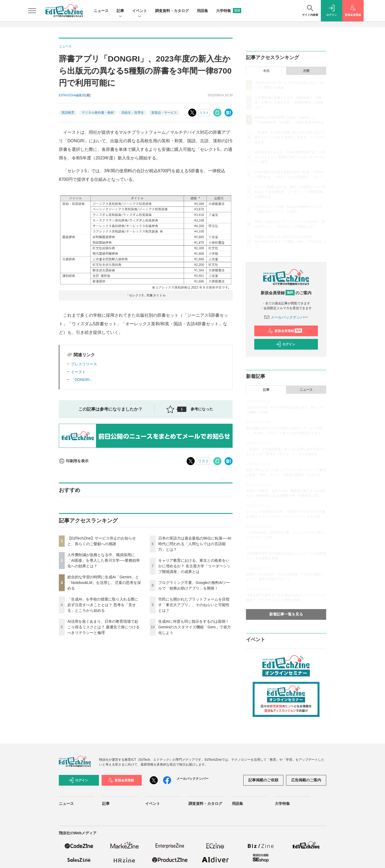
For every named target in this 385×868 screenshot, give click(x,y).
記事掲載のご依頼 (263, 780)
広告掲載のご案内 (306, 780)
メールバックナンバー (286, 317)
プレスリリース (84, 364)
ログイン (285, 344)
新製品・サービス (164, 113)
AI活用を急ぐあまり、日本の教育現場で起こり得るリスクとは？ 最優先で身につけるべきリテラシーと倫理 (103, 627)
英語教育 (68, 113)
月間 (306, 71)
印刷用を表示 (74, 461)
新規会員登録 (285, 331)
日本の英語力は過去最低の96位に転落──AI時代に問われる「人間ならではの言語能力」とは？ (195, 544)
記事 (120, 11)
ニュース (101, 11)
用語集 (202, 11)
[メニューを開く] (32, 11)
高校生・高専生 (133, 113)
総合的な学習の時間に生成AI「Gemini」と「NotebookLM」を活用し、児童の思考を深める (104, 583)
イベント (140, 11)
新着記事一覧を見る (286, 614)
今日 (266, 71)
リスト (204, 113)
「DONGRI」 (82, 380)
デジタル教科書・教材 (98, 113)
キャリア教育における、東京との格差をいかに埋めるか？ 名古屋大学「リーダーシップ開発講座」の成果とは (194, 566)
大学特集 (229, 11)
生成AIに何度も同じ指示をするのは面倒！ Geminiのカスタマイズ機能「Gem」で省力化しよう (195, 627)
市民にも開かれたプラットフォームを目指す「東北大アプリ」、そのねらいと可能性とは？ (194, 605)
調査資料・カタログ (172, 11)
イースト (78, 372)
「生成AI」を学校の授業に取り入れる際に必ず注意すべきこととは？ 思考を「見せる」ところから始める (103, 605)
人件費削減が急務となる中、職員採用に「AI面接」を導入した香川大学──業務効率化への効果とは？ (104, 560)
